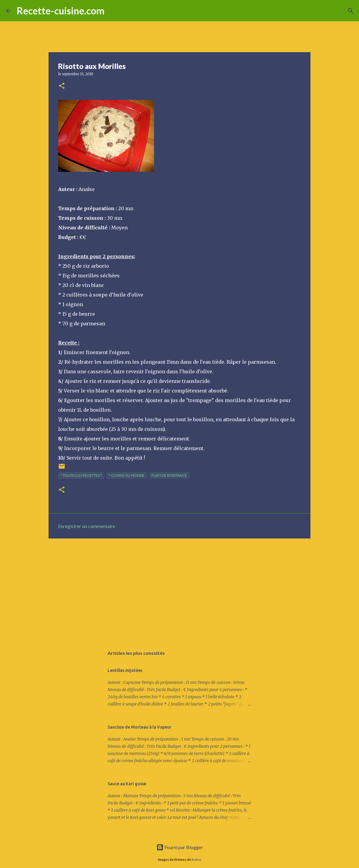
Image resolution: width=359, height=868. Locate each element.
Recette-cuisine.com (61, 11)
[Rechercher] (113, 11)
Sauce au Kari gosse (127, 784)
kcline (197, 859)
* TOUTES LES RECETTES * (81, 475)
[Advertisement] (179, 589)
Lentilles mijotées (125, 670)
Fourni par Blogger (180, 847)
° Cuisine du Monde (127, 475)
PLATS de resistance (169, 475)
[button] (62, 86)
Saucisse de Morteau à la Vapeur (139, 727)
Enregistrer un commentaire (87, 526)
